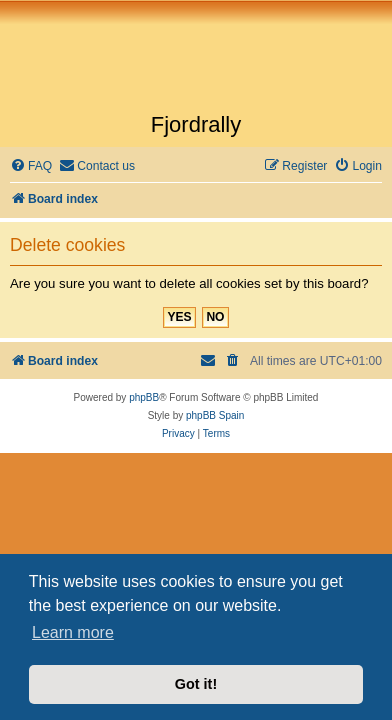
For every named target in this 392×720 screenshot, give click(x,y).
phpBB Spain (215, 415)
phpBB (144, 397)
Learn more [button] (73, 632)
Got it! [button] (196, 684)
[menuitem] (31, 166)
